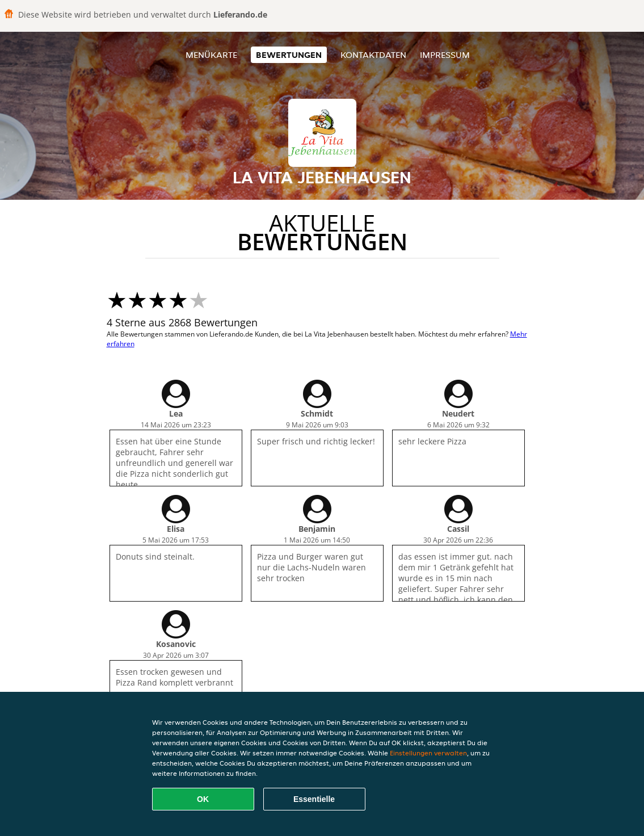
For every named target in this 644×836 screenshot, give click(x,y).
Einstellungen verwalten (428, 753)
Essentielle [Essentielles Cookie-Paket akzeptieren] (314, 799)
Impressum (445, 55)
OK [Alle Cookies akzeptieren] (203, 799)
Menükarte (211, 55)
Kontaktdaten (373, 55)
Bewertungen (289, 55)
